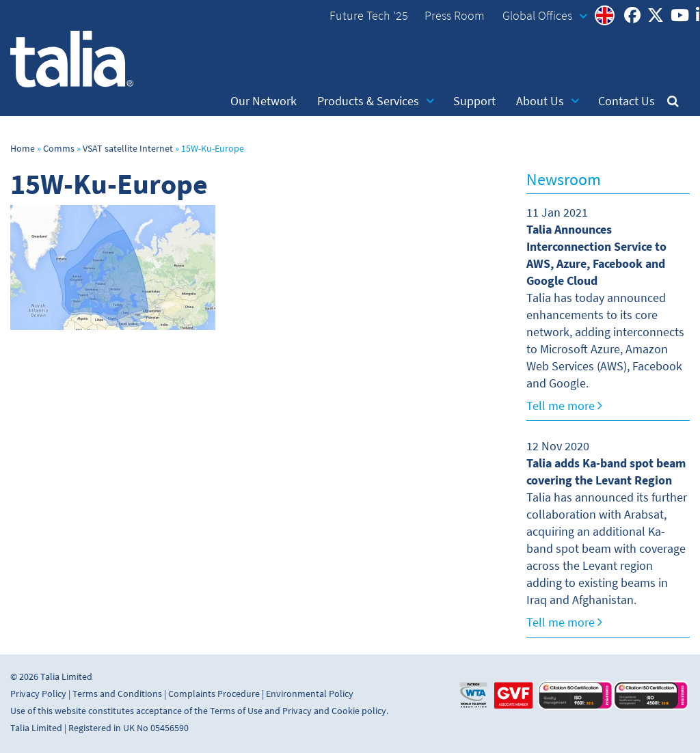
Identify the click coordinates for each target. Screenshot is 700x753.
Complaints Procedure (214, 694)
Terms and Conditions (117, 694)
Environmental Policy (310, 694)
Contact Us (627, 101)
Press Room (455, 16)
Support (474, 101)
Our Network (264, 101)
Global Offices (545, 16)
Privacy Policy (38, 694)
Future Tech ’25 (369, 16)
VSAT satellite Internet (128, 149)
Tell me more (564, 406)
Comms (59, 149)
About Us (548, 101)
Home (23, 149)
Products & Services (376, 101)
